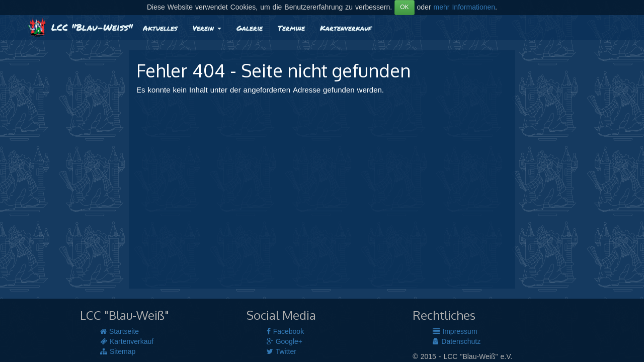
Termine (291, 28)
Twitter (281, 352)
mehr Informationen (465, 8)
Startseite (119, 332)
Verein (207, 28)
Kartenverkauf (346, 28)
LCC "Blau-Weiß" (80, 27)
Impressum (455, 332)
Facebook (285, 332)
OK (404, 7)
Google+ (285, 342)
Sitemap (118, 352)
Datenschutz (457, 342)
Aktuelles (160, 28)
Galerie (250, 28)
